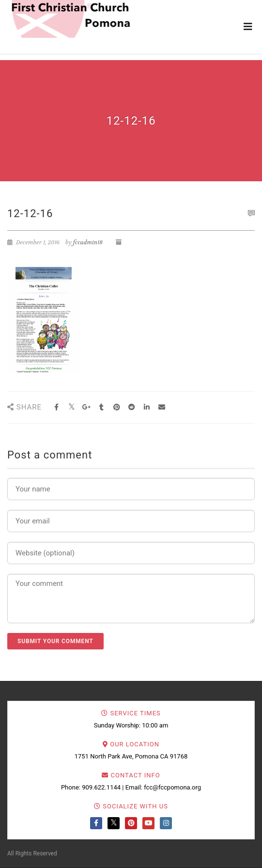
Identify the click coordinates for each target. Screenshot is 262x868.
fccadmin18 (88, 242)
